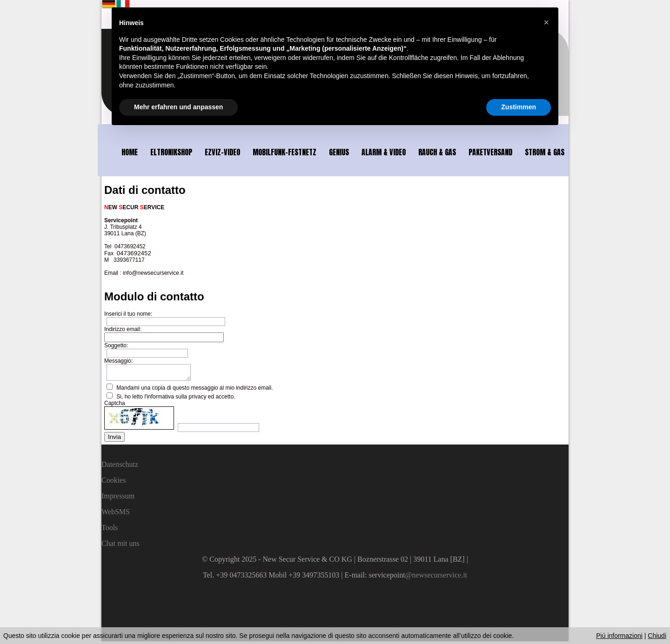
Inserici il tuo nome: (128, 314)
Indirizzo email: (123, 329)
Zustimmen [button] (519, 107)
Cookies (114, 483)
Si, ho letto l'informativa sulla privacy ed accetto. (176, 399)
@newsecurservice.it (436, 578)
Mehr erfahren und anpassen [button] (178, 107)
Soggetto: (116, 345)
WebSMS (116, 515)
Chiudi (657, 636)
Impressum (118, 499)
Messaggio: (118, 361)
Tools (110, 530)
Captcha (115, 406)
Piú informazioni (619, 636)
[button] (546, 22)
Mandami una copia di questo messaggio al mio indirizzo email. (194, 391)
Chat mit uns (121, 546)
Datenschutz (120, 467)
